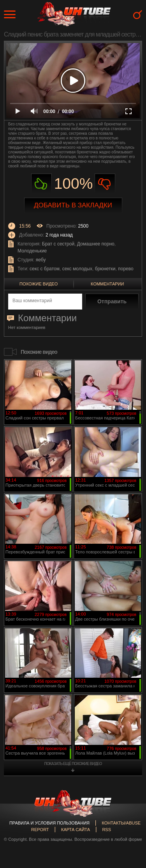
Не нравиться (105, 184)
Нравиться (41, 184)
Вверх (128, 815)
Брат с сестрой (58, 244)
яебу (41, 260)
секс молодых (77, 269)
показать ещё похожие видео (73, 764)
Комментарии (107, 284)
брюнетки (105, 269)
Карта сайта (76, 830)
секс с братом (45, 269)
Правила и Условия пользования (49, 823)
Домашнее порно (96, 244)
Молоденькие (32, 251)
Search (138, 15)
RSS (106, 830)
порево (126, 269)
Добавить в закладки (73, 205)
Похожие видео (39, 284)
